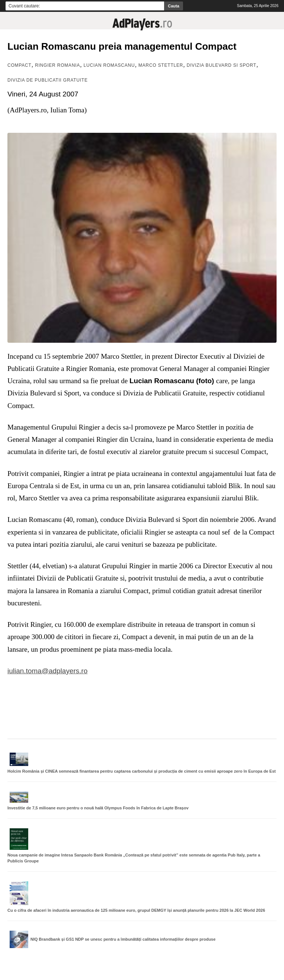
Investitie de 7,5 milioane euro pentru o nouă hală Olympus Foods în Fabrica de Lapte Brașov (98, 808)
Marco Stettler (161, 65)
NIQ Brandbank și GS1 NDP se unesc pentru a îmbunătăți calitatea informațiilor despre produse (123, 939)
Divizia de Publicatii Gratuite (48, 80)
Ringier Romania (57, 65)
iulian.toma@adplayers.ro (48, 671)
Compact (19, 65)
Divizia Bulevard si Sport (222, 65)
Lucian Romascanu (109, 65)
